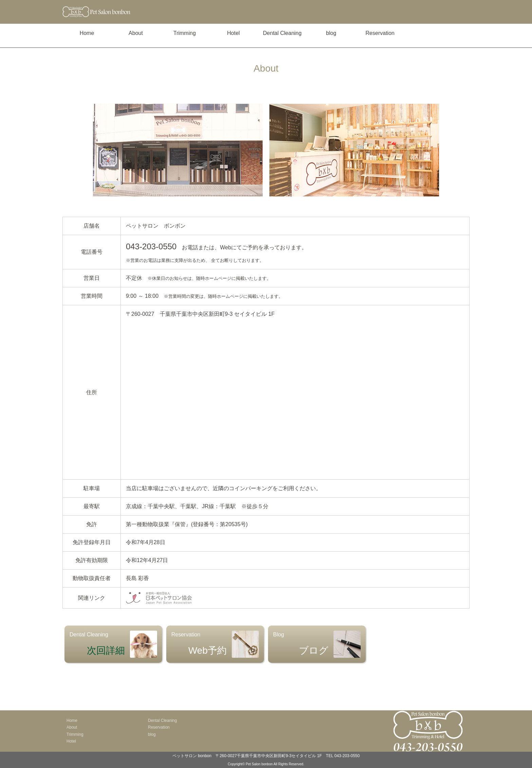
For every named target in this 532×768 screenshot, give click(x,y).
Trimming (185, 33)
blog (331, 33)
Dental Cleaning (282, 33)
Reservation (380, 33)
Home (87, 33)
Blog (317, 644)
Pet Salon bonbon (259, 764)
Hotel (233, 33)
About (136, 33)
